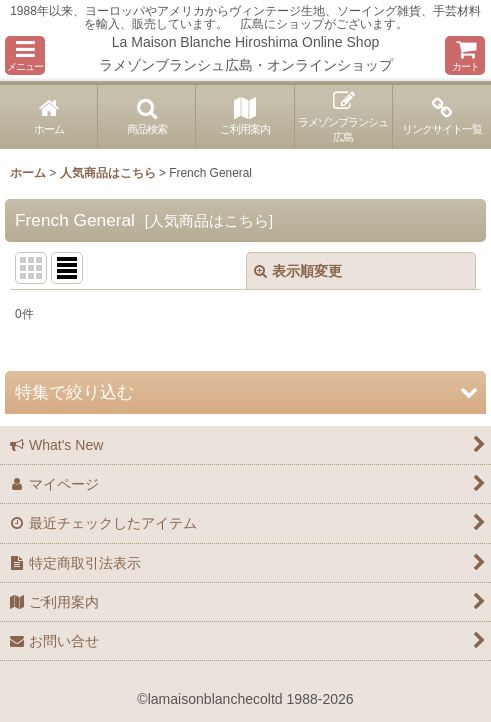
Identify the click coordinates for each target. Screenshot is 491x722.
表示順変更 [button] (298, 271)
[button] (25, 55)
